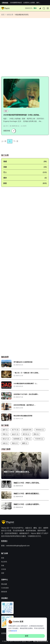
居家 (3, 573)
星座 (3, 558)
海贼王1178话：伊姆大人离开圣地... (27, 483)
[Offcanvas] (48, 8)
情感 (5, 161)
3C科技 (4, 569)
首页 (3, 15)
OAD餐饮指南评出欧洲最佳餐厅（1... (26, 384)
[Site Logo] (6, 8)
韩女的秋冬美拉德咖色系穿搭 (23, 416)
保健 (5, 167)
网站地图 (4, 584)
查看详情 (10, 131)
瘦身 (5, 178)
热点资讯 (4, 562)
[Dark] (40, 8)
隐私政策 (4, 592)
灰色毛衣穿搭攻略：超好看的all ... (25, 405)
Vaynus (24, 641)
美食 (3, 566)
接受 (27, 636)
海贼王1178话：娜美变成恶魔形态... (27, 494)
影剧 (6, 111)
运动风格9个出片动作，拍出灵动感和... (26, 394)
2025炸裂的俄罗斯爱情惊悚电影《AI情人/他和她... (22, 115)
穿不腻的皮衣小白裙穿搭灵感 (23, 362)
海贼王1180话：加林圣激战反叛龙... (17, 472)
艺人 (5, 172)
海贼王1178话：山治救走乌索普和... (27, 504)
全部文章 (10, 15)
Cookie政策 (5, 588)
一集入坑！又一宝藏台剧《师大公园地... (26, 373)
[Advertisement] (25, 48)
